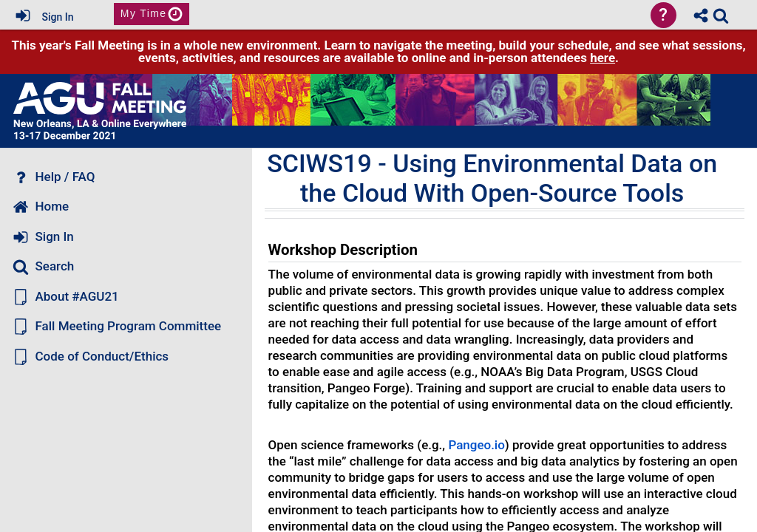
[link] (721, 16)
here (602, 58)
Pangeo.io (476, 445)
